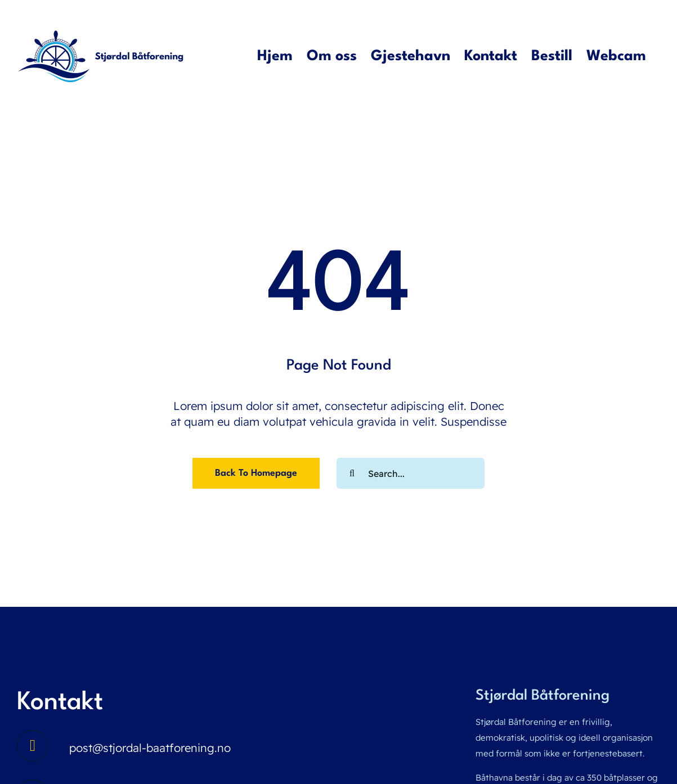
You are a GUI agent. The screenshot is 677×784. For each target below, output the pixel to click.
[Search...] (411, 473)
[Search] (352, 473)
